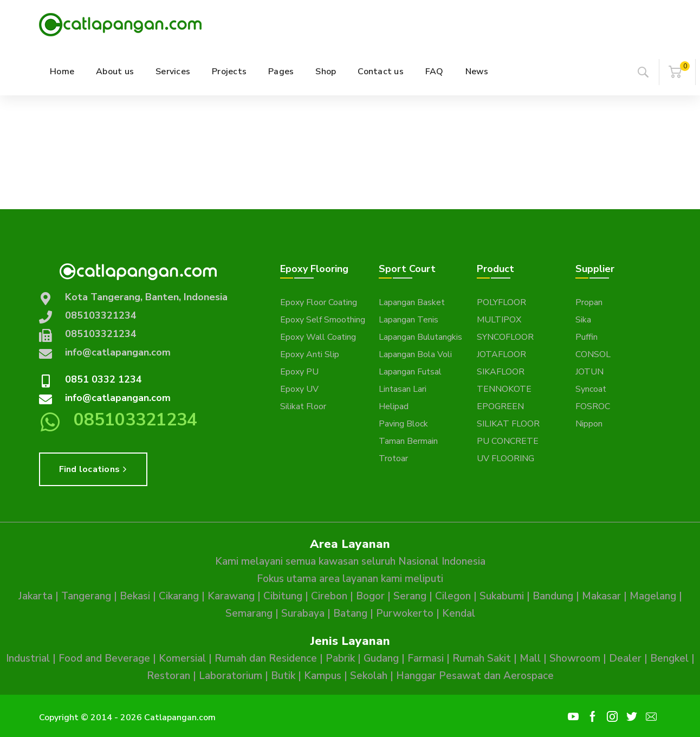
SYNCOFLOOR (505, 337)
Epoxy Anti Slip (310, 354)
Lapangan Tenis (409, 320)
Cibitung (283, 596)
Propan (589, 302)
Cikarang (179, 596)
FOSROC (593, 406)
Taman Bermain (408, 441)
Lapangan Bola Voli (415, 354)
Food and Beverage (104, 658)
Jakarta (35, 596)
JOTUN (589, 372)
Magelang (653, 596)
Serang (410, 596)
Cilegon (453, 596)
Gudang (381, 658)
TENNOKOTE (504, 389)
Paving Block (403, 424)
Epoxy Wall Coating (318, 337)
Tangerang (86, 596)
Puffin (586, 337)
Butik (283, 676)
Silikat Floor (303, 406)
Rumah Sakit (482, 658)
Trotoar (393, 458)
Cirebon (329, 596)
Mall (530, 658)
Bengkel (669, 658)
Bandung (553, 596)
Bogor (370, 596)
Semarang (249, 613)
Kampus (323, 676)
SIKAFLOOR (501, 372)
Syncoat (591, 389)
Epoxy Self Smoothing (323, 320)
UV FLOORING (505, 458)
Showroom (575, 658)
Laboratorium (231, 676)
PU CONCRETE (508, 441)
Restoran (168, 676)
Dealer (625, 658)
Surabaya (303, 613)
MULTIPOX (499, 320)
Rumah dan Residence (266, 658)
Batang (350, 613)
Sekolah (369, 676)
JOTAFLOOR (501, 354)
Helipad (394, 406)
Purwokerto (405, 613)
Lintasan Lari (403, 389)
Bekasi (135, 596)
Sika (583, 320)
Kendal (459, 613)
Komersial (182, 658)
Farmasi (426, 658)
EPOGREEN (500, 406)
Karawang (231, 596)
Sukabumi (502, 596)
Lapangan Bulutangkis (420, 337)
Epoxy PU (299, 372)
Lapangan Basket (412, 302)
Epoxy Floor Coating (319, 302)
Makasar (601, 596)
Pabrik (340, 658)
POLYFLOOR (501, 302)
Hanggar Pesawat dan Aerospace (475, 676)
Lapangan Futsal (410, 372)
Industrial (28, 658)
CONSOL (593, 354)
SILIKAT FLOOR (508, 424)
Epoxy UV (299, 389)
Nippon (589, 424)
